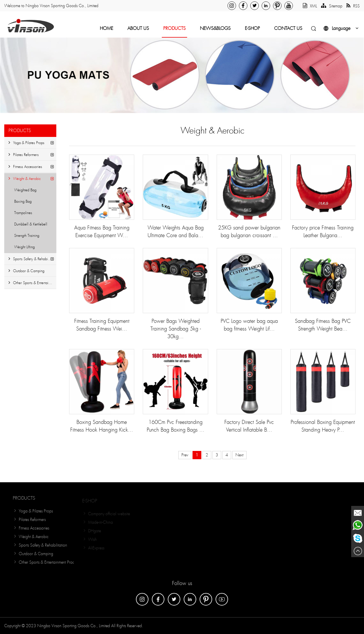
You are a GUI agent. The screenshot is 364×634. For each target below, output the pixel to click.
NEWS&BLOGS (215, 28)
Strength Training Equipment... (24, 237)
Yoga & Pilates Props (26, 143)
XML (310, 6)
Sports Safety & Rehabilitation (32, 259)
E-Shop (252, 28)
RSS (353, 6)
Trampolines (23, 213)
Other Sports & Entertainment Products (32, 283)
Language (342, 28)
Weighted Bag (25, 190)
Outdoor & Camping (26, 271)
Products (174, 28)
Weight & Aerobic (25, 179)
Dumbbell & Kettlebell (31, 224)
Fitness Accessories (25, 167)
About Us (138, 28)
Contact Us (288, 28)
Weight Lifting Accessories (22, 249)
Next (239, 455)
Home (106, 28)
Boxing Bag (23, 201)
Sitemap (332, 6)
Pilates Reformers (24, 155)
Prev (185, 455)
